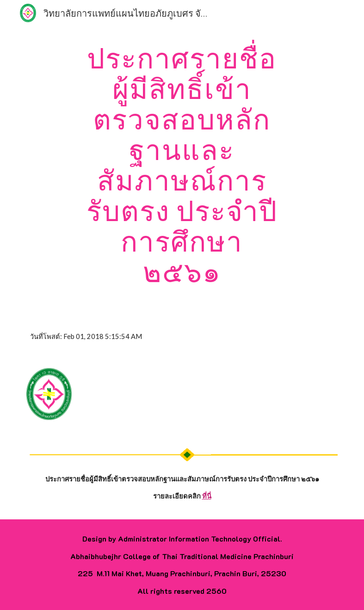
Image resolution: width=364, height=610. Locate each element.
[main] (182, 165)
